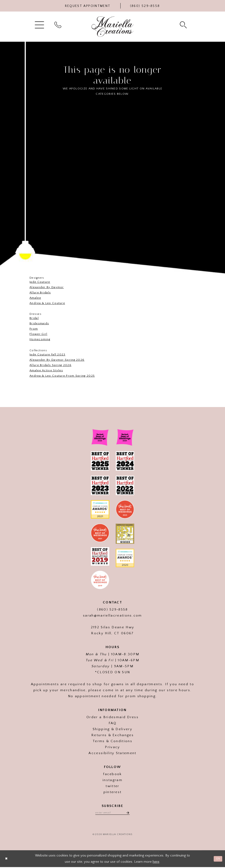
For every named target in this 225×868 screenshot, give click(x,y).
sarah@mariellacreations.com (112, 616)
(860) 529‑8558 (112, 610)
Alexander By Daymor (47, 287)
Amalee (35, 298)
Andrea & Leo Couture (47, 303)
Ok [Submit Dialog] (218, 859)
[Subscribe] (129, 813)
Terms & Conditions (112, 741)
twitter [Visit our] (112, 786)
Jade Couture (40, 282)
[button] (40, 25)
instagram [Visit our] (112, 780)
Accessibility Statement (112, 753)
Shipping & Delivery (112, 729)
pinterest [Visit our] (113, 792)
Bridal (34, 318)
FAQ (113, 723)
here (156, 862)
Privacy (112, 747)
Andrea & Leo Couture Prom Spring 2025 (62, 376)
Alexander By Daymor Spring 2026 (57, 360)
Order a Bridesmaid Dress (112, 717)
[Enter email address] (112, 813)
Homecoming (40, 339)
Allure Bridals (40, 292)
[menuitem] (40, 25)
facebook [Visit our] (112, 774)
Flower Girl (38, 334)
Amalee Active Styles (46, 370)
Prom (34, 329)
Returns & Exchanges (112, 735)
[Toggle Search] (184, 25)
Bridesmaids (39, 323)
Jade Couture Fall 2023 (47, 354)
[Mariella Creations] (113, 27)
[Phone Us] (145, 6)
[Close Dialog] (7, 860)
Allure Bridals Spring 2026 (50, 365)
